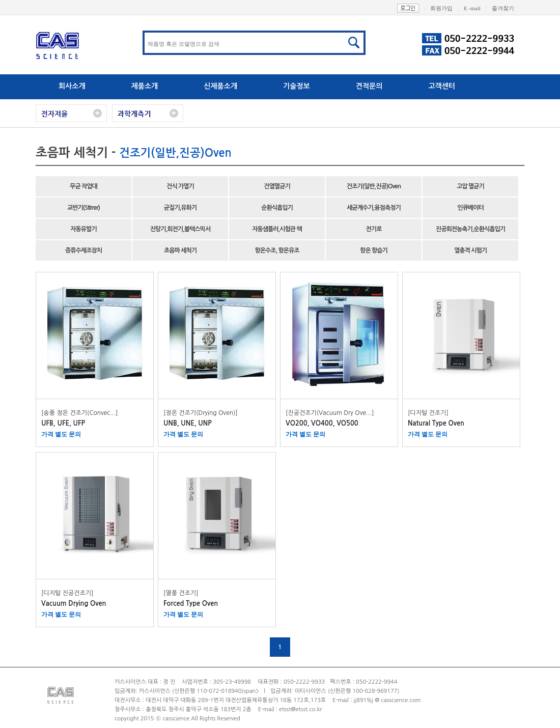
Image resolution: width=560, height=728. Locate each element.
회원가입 (447, 8)
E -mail (478, 8)
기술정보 (297, 86)
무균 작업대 (83, 186)
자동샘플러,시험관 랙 (277, 229)
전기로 (374, 229)
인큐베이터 (470, 208)
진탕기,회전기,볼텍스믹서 (180, 229)
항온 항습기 (374, 250)
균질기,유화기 (180, 208)
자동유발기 (83, 229)
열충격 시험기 (470, 250)
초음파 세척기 (180, 250)
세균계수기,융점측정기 (373, 208)
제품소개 (145, 86)
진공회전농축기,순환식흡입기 (470, 229)
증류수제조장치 (83, 250)
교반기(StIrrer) (83, 208)
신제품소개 (220, 86)
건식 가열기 (180, 186)
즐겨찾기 (508, 8)
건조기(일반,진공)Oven (374, 186)
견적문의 (369, 86)
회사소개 (72, 86)
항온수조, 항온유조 (277, 250)
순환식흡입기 (277, 208)
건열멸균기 (277, 186)
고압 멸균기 (470, 186)
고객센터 (442, 86)
